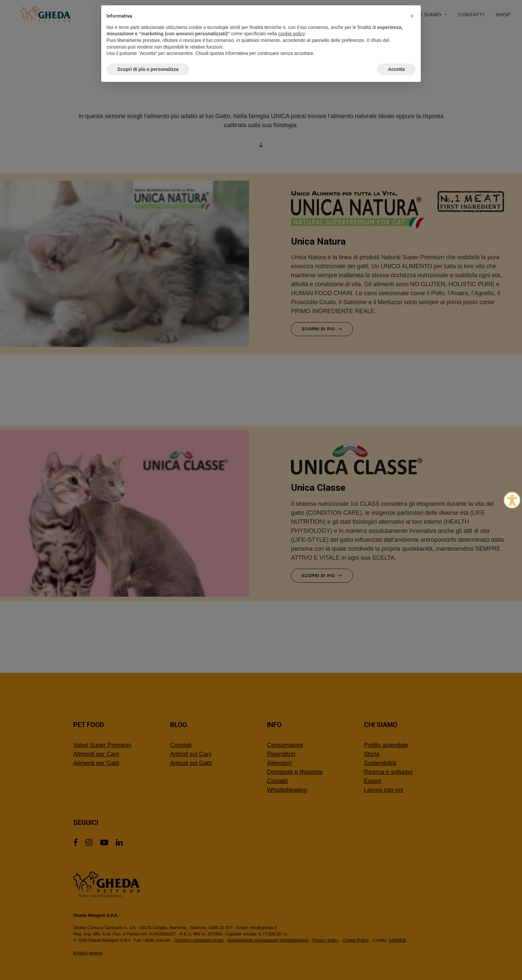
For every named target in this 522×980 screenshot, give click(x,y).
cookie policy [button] (291, 34)
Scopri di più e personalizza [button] (148, 69)
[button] (412, 16)
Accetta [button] (396, 69)
